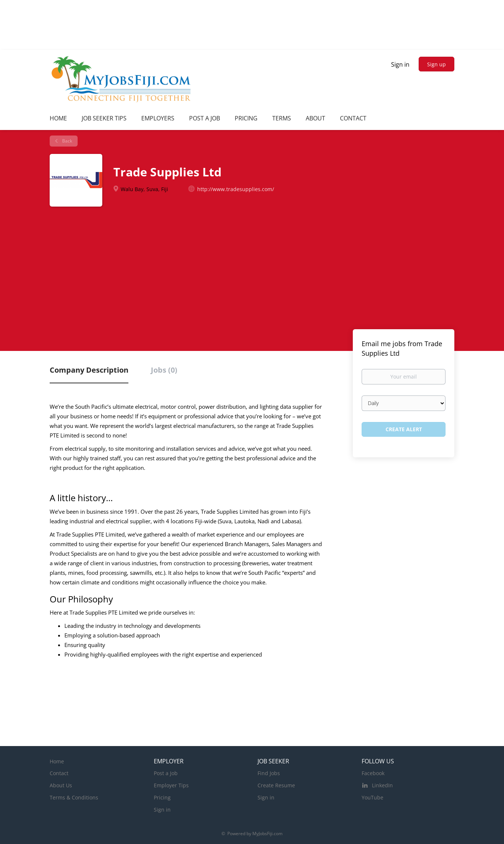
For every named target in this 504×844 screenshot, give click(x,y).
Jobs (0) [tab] (164, 370)
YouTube (372, 797)
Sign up (436, 64)
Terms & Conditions (74, 797)
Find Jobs (269, 773)
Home (57, 761)
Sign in (400, 64)
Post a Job (166, 773)
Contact (59, 773)
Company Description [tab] (89, 370)
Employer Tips (171, 785)
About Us (61, 785)
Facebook (373, 773)
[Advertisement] (252, 272)
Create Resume (276, 785)
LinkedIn (382, 785)
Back (67, 141)
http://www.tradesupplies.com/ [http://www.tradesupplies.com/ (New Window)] (236, 189)
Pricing (162, 797)
